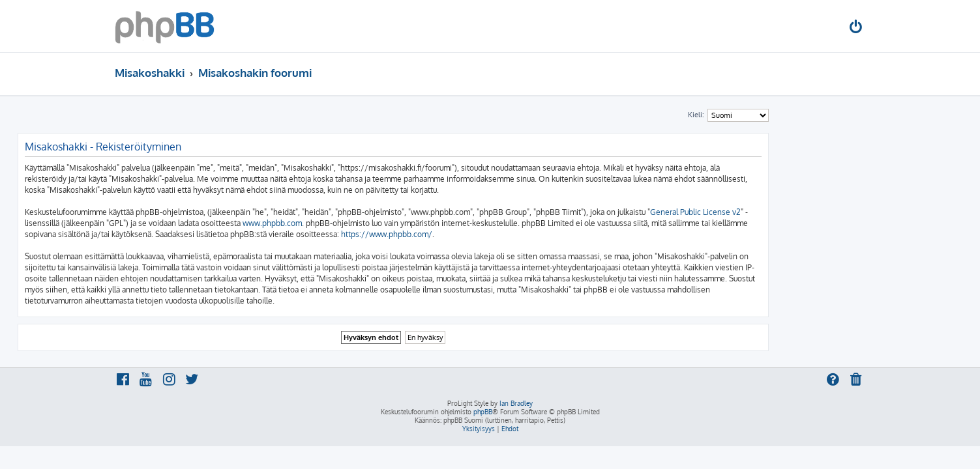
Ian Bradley (516, 403)
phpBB (483, 412)
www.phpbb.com (369, 223)
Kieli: (793, 115)
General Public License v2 (793, 212)
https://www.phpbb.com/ (484, 234)
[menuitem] (856, 28)
